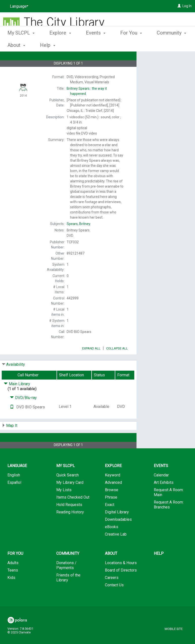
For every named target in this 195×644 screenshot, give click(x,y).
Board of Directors (121, 584)
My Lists (64, 504)
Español (14, 496)
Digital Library (117, 526)
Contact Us (114, 599)
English (14, 489)
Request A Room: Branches (169, 518)
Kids (11, 591)
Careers (112, 591)
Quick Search (68, 489)
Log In (187, 6)
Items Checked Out (73, 511)
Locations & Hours (121, 577)
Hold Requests (69, 518)
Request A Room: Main (169, 506)
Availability (16, 378)
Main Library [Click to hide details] (17, 398)
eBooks (112, 541)
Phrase (111, 511)
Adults (13, 577)
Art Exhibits (164, 496)
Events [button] (96, 44)
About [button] (111, 567)
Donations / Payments (66, 579)
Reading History (70, 526)
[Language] (18, 6)
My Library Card (70, 496)
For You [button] (131, 44)
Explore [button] (60, 44)
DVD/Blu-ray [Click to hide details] (23, 411)
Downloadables (118, 533)
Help (159, 567)
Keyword (113, 489)
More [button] (166, 45)
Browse (112, 504)
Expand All (91, 362)
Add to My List (165, 69)
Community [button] (68, 567)
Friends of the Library (68, 591)
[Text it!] (12, 421)
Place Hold (159, 59)
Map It (12, 439)
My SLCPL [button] (21, 44)
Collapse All (117, 362)
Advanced (113, 496)
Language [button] (17, 479)
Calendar (161, 489)
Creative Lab (116, 548)
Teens (13, 584)
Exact (110, 518)
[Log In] (179, 6)
